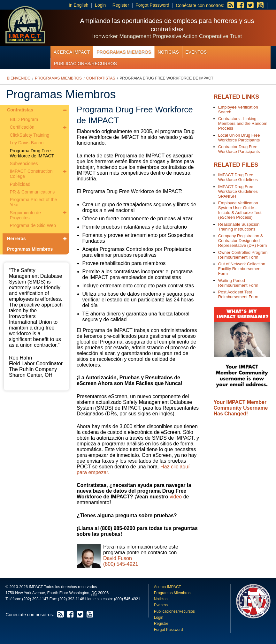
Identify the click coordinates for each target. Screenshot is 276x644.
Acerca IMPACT (72, 52)
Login (100, 5)
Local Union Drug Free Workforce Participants (239, 138)
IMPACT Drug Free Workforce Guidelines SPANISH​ (238, 191)
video (176, 497)
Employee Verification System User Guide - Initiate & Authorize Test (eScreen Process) (240, 210)
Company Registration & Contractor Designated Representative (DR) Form (242, 241)
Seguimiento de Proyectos (25, 215)
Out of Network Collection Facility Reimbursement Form (242, 269)
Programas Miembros (124, 52)
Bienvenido (19, 78)
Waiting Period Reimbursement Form (238, 283)
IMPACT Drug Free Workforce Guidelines (238, 177)
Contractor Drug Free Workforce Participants (239, 149)
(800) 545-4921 (121, 564)
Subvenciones (24, 163)
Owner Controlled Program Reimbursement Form (243, 255)
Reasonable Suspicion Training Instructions (239, 227)
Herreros (16, 239)
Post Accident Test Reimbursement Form (238, 294)
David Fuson (118, 558)
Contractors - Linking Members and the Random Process (243, 123)
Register (121, 5)
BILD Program (24, 119)
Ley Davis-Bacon (27, 143)
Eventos (196, 52)
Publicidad (20, 184)
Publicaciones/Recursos (85, 64)
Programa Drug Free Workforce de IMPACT (166, 78)
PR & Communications (32, 192)
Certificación (22, 127)
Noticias (168, 52)
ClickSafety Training (30, 135)
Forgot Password (152, 5)
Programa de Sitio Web (33, 225)
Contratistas (101, 78)
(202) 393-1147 (35, 599)
